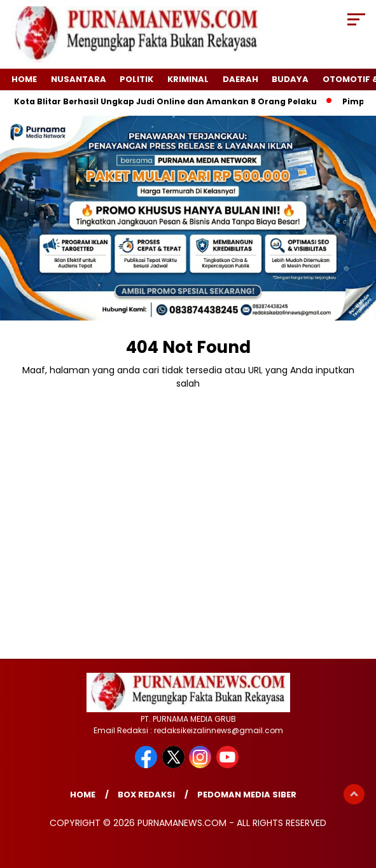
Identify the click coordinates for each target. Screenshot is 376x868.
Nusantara (79, 79)
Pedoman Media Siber (247, 795)
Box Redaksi (146, 795)
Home (24, 79)
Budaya (290, 79)
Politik (136, 79)
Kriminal (188, 79)
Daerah (240, 79)
